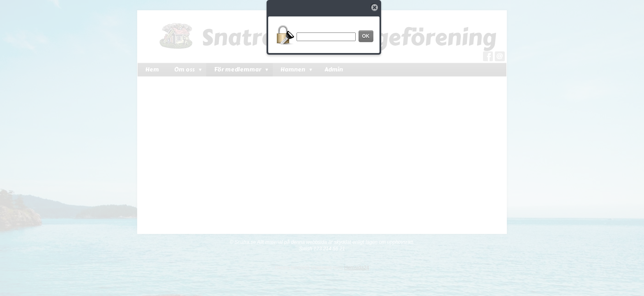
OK (366, 36)
